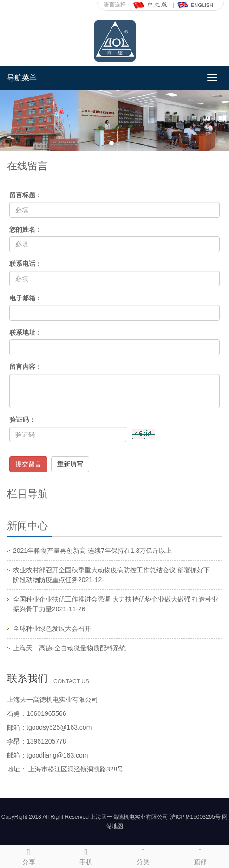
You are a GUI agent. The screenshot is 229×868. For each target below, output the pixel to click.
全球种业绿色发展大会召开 (52, 628)
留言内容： (26, 367)
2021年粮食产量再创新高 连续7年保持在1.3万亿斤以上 (92, 551)
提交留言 (28, 464)
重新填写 (70, 464)
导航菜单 (22, 78)
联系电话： (26, 264)
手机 (86, 855)
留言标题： (26, 195)
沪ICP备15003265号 (195, 817)
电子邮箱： (26, 298)
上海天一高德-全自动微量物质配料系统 (69, 648)
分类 (143, 855)
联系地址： (26, 332)
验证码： (22, 420)
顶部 (200, 855)
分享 (29, 855)
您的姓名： (26, 229)
